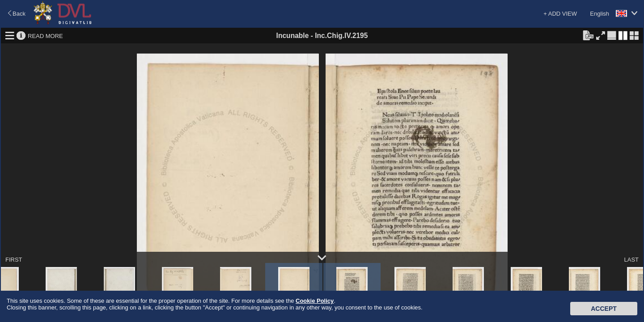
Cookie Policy (315, 301)
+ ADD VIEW (560, 14)
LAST (631, 260)
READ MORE (45, 36)
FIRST (14, 260)
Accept (604, 309)
